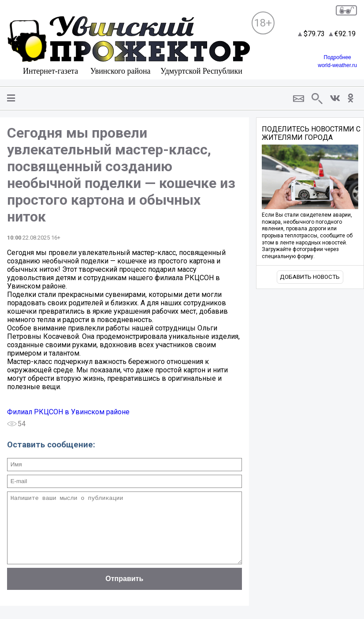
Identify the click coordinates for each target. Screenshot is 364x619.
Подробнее (338, 57)
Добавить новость (310, 277)
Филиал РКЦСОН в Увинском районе (68, 412)
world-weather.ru (337, 65)
